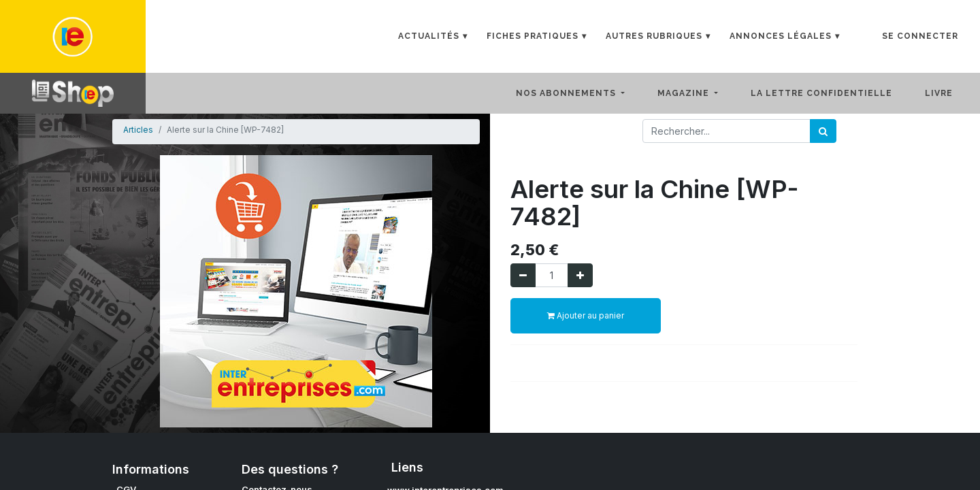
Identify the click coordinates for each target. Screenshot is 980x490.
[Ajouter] (580, 275)
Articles (138, 130)
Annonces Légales (781, 36)
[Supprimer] (523, 275)
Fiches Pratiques (533, 36)
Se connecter (920, 36)
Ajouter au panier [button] (586, 315)
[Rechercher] (823, 131)
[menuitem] (832, 93)
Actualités (429, 36)
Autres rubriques (654, 36)
